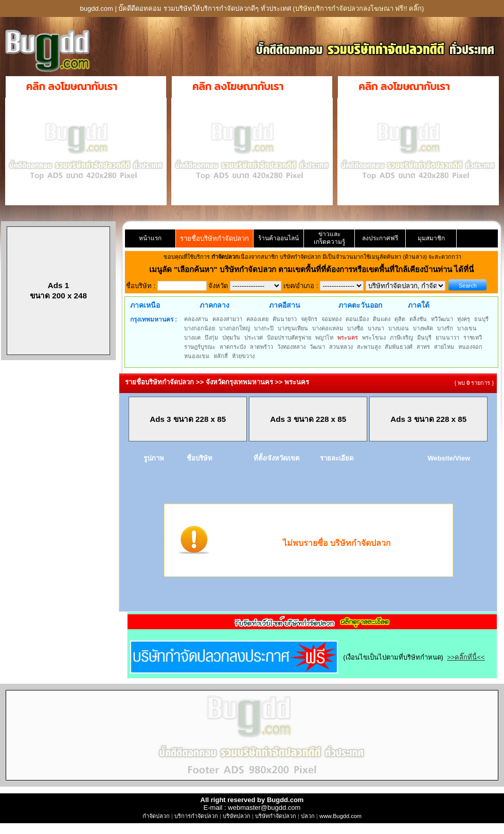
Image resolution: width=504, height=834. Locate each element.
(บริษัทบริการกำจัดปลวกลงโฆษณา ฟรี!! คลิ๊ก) (358, 8)
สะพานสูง (369, 347)
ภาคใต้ (419, 305)
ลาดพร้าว (262, 347)
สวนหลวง (341, 347)
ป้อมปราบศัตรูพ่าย (289, 338)
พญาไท (324, 338)
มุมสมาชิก (431, 238)
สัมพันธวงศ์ (399, 347)
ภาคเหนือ (145, 305)
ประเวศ (254, 338)
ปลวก (308, 816)
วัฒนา (317, 347)
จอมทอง (331, 319)
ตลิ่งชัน (418, 319)
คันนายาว (285, 319)
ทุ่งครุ (464, 319)
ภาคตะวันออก (360, 305)
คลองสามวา (227, 319)
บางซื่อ (355, 328)
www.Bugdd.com (340, 816)
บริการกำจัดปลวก (196, 816)
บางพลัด (423, 328)
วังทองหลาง (291, 347)
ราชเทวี (473, 338)
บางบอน (399, 328)
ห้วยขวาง (243, 356)
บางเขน (467, 328)
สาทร (423, 347)
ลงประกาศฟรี (380, 238)
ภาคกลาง (214, 305)
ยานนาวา (447, 338)
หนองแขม (197, 356)
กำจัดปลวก (156, 816)
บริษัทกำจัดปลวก (276, 816)
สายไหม (444, 347)
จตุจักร (309, 319)
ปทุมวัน (231, 338)
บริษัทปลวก (237, 816)
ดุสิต (400, 319)
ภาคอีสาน (285, 305)
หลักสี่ (221, 356)
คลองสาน (196, 319)
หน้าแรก (150, 238)
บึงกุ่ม (211, 338)
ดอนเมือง (357, 319)
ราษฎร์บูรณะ (200, 347)
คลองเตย (257, 319)
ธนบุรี (481, 319)
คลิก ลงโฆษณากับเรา (72, 86)
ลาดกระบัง (233, 347)
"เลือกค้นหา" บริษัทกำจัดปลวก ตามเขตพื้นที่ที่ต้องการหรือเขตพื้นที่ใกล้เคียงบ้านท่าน (314, 269)
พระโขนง (374, 338)
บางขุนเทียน (293, 328)
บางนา (376, 328)
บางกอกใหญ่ (235, 328)
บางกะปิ (264, 328)
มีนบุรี (424, 338)
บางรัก (445, 328)
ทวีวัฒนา (442, 319)
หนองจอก (470, 347)
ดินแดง (382, 319)
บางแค (192, 338)
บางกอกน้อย (200, 328)
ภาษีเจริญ (401, 338)
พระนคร (348, 338)
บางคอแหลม (328, 328)
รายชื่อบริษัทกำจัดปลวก (214, 238)
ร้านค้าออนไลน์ (278, 238)
